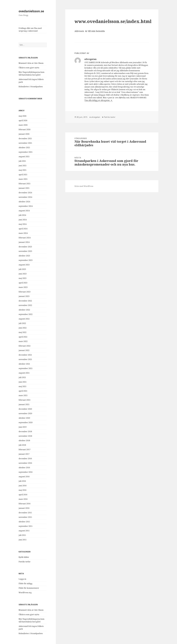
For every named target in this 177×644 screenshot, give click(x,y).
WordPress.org (25, 593)
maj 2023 (23, 278)
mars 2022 (23, 341)
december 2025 (25, 138)
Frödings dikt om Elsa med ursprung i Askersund (30, 30)
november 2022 (25, 305)
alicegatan (96, 117)
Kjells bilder (24, 557)
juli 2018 (22, 445)
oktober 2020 (24, 418)
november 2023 (25, 251)
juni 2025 (23, 166)
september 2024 (26, 206)
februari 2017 (25, 450)
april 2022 (23, 337)
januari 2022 (24, 350)
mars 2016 (23, 499)
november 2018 (25, 436)
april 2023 (23, 283)
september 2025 (26, 152)
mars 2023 (23, 287)
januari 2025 (24, 188)
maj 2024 (23, 224)
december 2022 (25, 301)
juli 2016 (22, 481)
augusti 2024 (24, 211)
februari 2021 (25, 400)
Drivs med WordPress (84, 186)
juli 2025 (22, 161)
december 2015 (25, 513)
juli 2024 (22, 215)
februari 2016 (25, 504)
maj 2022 (23, 332)
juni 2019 (23, 427)
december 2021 (25, 355)
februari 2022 (25, 346)
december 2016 (25, 459)
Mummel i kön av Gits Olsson (31, 63)
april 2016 (23, 495)
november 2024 (25, 197)
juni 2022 (23, 328)
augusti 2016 (24, 477)
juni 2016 (23, 486)
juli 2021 (22, 377)
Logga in (22, 579)
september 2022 (26, 314)
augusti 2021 (24, 373)
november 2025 (25, 143)
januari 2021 (24, 404)
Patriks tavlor (25, 562)
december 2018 (25, 431)
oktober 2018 (24, 440)
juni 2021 (23, 382)
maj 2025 (23, 170)
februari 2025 (25, 184)
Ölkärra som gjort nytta (29, 68)
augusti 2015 (24, 531)
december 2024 (25, 193)
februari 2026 (25, 129)
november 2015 (25, 517)
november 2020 (25, 413)
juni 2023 (23, 274)
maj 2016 (23, 490)
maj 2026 (23, 116)
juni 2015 (23, 540)
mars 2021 (23, 395)
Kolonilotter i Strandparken (31, 87)
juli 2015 (22, 535)
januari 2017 (24, 454)
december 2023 (25, 247)
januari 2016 (24, 508)
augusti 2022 (24, 319)
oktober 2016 (24, 468)
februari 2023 (25, 292)
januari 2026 (24, 134)
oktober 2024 (24, 202)
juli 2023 (22, 269)
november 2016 (25, 463)
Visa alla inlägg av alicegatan (97, 100)
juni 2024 (23, 220)
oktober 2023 (24, 256)
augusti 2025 (24, 157)
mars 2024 (23, 233)
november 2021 (25, 359)
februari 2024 (25, 238)
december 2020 (25, 409)
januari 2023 (24, 296)
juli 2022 (22, 323)
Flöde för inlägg (26, 583)
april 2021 (23, 391)
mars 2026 (23, 125)
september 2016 (26, 472)
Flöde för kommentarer (29, 588)
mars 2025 (23, 179)
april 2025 (23, 175)
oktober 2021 (24, 364)
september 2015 (26, 526)
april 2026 (23, 120)
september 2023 (26, 260)
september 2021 (26, 368)
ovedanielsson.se (31, 11)
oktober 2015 (24, 522)
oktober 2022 (24, 310)
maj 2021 (23, 386)
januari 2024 (24, 242)
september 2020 (26, 422)
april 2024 (23, 229)
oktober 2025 (24, 148)
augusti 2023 (24, 265)
